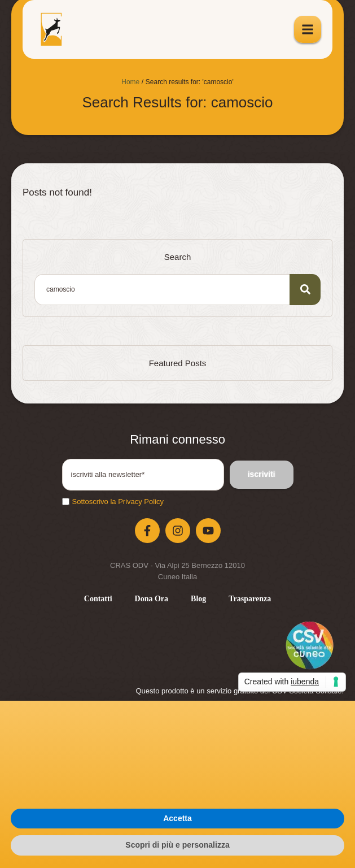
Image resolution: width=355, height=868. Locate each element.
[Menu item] (98, 599)
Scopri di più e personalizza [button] (177, 845)
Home (130, 82)
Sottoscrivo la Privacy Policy (118, 502)
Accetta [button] (177, 818)
